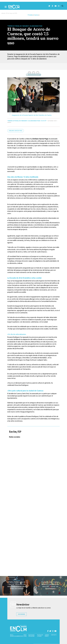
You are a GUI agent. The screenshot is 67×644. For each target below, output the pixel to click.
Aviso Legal (25, 636)
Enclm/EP (44, 121)
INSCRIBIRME (21, 614)
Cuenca (36, 15)
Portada (30, 15)
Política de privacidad (31, 636)
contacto (54, 635)
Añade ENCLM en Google (34, 75)
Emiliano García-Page (16, 131)
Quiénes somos (47, 636)
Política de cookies (40, 636)
